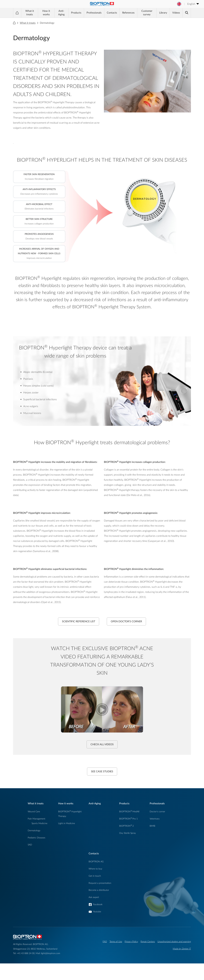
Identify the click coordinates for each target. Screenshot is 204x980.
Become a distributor (99, 890)
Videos (176, 13)
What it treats (30, 13)
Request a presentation (100, 883)
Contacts (112, 13)
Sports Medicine (39, 823)
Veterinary (155, 819)
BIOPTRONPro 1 (128, 819)
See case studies (102, 772)
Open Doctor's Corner (126, 621)
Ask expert (94, 897)
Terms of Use (116, 942)
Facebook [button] (98, 904)
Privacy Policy (131, 942)
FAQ (105, 942)
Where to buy (95, 869)
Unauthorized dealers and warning (174, 942)
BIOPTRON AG (96, 862)
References (128, 13)
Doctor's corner (157, 812)
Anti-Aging (61, 13)
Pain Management (36, 819)
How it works (46, 13)
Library (163, 13)
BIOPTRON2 (126, 826)
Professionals (94, 13)
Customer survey (147, 13)
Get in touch (95, 876)
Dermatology (34, 831)
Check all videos (102, 744)
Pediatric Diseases (36, 838)
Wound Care (34, 812)
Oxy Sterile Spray (127, 833)
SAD (30, 845)
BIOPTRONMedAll (129, 812)
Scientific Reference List (79, 621)
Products (76, 13)
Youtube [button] (97, 912)
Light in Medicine (67, 823)
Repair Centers (148, 942)
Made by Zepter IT (182, 949)
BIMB (152, 826)
